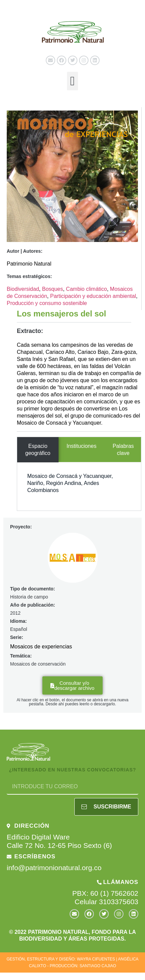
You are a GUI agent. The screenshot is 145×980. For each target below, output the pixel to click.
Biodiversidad (23, 289)
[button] (72, 81)
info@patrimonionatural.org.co (54, 868)
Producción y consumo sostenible (47, 303)
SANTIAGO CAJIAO (98, 966)
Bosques (52, 289)
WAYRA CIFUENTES (96, 959)
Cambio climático (86, 289)
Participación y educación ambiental (93, 296)
